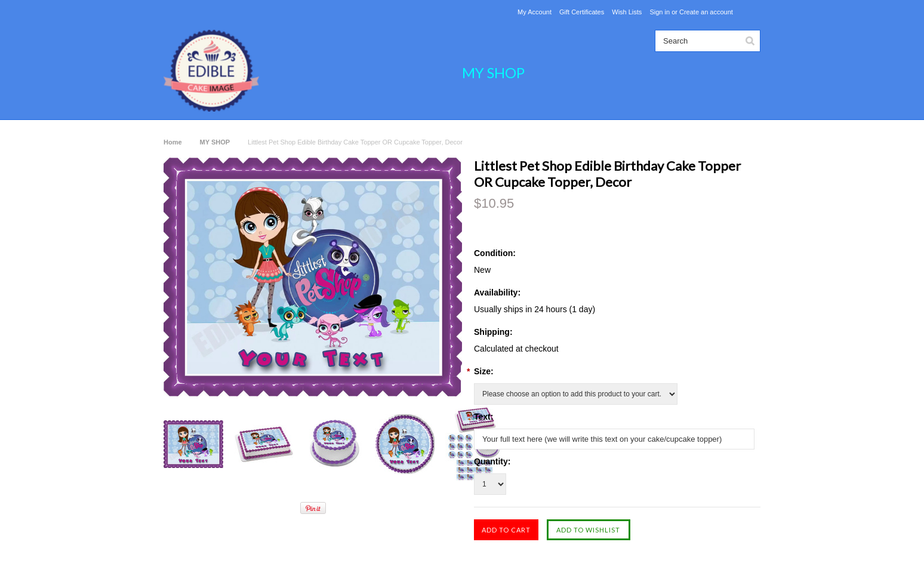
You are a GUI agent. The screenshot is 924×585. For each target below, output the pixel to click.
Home (173, 142)
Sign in (660, 12)
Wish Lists (627, 12)
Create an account (706, 12)
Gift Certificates (582, 12)
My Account (535, 12)
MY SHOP (493, 73)
